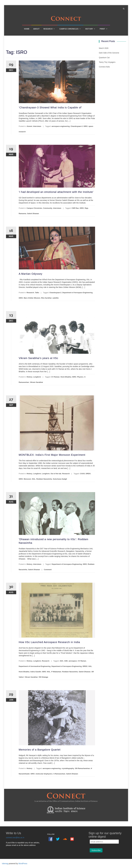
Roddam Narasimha (44, 479)
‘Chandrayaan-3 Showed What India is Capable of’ (50, 107)
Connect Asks (104, 67)
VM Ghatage (43, 677)
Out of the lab (56, 474)
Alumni (29, 126)
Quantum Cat (104, 58)
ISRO (85, 126)
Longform (37, 377)
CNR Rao (75, 208)
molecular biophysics (44, 774)
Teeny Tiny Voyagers (107, 62)
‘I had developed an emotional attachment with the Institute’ (56, 192)
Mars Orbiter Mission (32, 298)
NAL (34, 479)
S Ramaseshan (59, 774)
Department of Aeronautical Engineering (35, 666)
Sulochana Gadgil (60, 479)
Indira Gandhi (36, 672)
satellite (55, 298)
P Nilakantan (56, 672)
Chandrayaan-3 (77, 126)
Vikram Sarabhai (36, 382)
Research (48, 29)
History (89, 29)
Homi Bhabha (66, 377)
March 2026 (104, 48)
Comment (48, 570)
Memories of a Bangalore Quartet (40, 750)
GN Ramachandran (82, 768)
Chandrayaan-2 (55, 293)
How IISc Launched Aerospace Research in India (49, 642)
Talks (37, 293)
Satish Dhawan (33, 214)
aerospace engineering (61, 126)
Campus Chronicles (69, 29)
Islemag (5, 864)
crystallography (68, 768)
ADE (66, 661)
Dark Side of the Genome (109, 53)
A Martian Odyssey (31, 274)
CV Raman (55, 377)
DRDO (88, 474)
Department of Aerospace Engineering (77, 293)
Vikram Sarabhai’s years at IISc (39, 358)
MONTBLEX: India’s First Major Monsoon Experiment (52, 455)
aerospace (73, 661)
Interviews (37, 126)
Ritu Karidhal (46, 298)
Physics (80, 377)
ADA (61, 661)
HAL (90, 666)
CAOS (82, 474)
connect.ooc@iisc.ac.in (15, 838)
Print (102, 29)
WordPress (23, 864)
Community (48, 208)
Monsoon (27, 479)
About (36, 29)
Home (27, 29)
